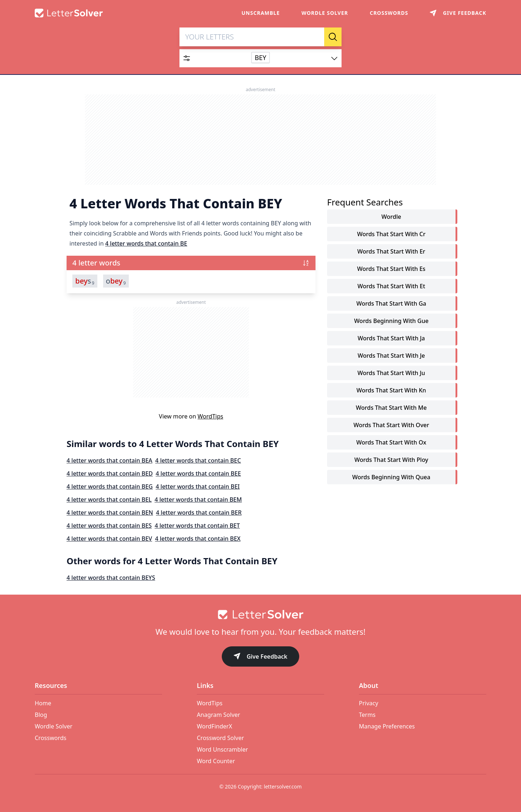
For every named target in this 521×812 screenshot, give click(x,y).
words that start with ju (391, 373)
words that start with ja (391, 339)
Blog (41, 715)
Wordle (391, 217)
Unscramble (261, 13)
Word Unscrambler (222, 749)
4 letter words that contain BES (109, 526)
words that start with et (391, 286)
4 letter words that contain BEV (109, 539)
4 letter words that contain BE (146, 244)
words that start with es (391, 269)
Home (43, 703)
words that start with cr (391, 234)
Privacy (368, 703)
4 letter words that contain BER (199, 513)
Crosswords (389, 13)
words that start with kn (391, 391)
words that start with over (391, 425)
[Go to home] (260, 615)
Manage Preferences (387, 726)
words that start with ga (391, 304)
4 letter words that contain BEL (109, 500)
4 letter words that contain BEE (198, 474)
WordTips (210, 417)
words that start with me (391, 408)
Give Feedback (261, 657)
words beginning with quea (391, 477)
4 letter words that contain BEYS (111, 578)
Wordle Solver (325, 13)
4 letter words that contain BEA (109, 461)
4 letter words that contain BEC (198, 461)
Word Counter (216, 761)
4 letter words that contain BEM (198, 500)
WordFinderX (215, 726)
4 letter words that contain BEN (110, 513)
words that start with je (391, 356)
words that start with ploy (391, 460)
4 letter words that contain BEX (198, 539)
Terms (367, 715)
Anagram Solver (219, 715)
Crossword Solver (220, 738)
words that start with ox (391, 443)
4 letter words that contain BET (197, 526)
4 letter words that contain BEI (198, 487)
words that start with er (391, 252)
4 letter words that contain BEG (110, 487)
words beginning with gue (391, 321)
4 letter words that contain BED (110, 474)
